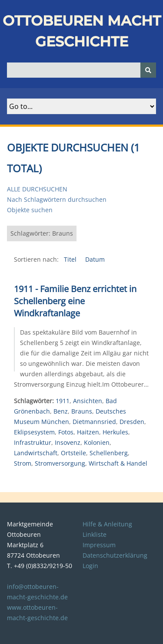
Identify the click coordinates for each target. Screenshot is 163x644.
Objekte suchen (30, 210)
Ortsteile (73, 453)
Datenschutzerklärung (115, 555)
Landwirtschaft (36, 453)
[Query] (81, 70)
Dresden (132, 422)
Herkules (115, 432)
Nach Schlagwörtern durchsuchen (57, 199)
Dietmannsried (94, 422)
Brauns (82, 411)
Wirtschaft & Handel (118, 463)
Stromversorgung (60, 463)
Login (90, 566)
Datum (95, 259)
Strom (23, 463)
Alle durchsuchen (37, 189)
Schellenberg (109, 453)
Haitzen (88, 432)
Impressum (99, 545)
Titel (71, 259)
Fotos (66, 432)
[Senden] (148, 70)
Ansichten (88, 401)
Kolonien (97, 442)
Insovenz (68, 442)
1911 (63, 401)
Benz (61, 411)
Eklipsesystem (34, 432)
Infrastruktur (33, 442)
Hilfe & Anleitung (107, 524)
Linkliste (95, 534)
